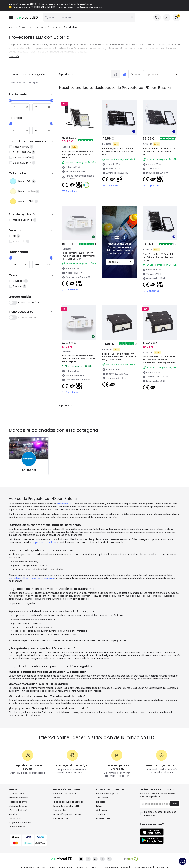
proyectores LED (65, 504)
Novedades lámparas (107, 794)
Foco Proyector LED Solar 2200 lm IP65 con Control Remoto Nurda (119, 152)
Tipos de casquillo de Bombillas (69, 802)
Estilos (99, 806)
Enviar (174, 804)
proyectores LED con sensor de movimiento (31, 578)
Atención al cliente (19, 798)
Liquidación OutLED (62, 819)
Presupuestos (60, 810)
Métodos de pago (18, 806)
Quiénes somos (17, 794)
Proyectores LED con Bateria (63, 27)
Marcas (56, 798)
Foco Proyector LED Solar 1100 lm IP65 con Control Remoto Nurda (159, 257)
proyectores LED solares (44, 542)
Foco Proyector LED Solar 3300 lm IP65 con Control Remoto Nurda (159, 152)
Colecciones (103, 810)
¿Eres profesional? (18, 810)
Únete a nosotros (18, 827)
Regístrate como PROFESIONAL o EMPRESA (34, 7)
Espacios (101, 802)
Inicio (12, 27)
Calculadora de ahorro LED (66, 806)
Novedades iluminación (65, 794)
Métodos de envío (18, 802)
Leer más (14, 57)
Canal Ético (15, 819)
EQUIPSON (29, 471)
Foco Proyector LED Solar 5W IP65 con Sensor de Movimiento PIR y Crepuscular (79, 359)
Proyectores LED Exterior (31, 27)
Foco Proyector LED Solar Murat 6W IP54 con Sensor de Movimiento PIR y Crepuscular (160, 360)
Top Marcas (102, 798)
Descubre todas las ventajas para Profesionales (81, 7)
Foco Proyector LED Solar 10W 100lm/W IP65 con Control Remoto (78, 155)
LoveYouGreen (104, 819)
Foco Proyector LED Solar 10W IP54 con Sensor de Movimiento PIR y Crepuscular (119, 357)
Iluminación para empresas (67, 814)
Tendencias (102, 814)
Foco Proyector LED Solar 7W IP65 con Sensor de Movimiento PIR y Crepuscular (79, 256)
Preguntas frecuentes (20, 823)
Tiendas (13, 814)
